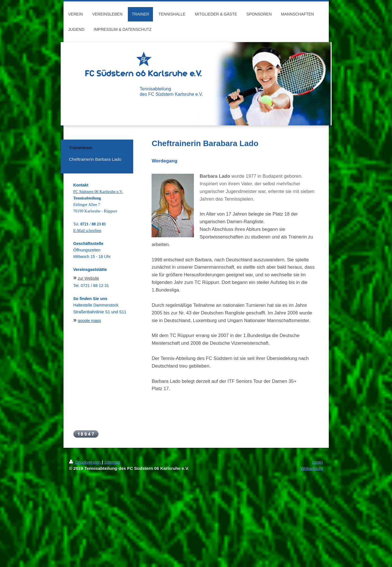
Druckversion (86, 462)
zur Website (88, 278)
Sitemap (112, 462)
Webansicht (312, 468)
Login (318, 462)
